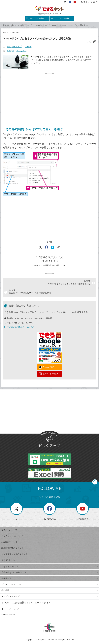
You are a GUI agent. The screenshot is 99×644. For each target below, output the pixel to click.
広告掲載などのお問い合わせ (49, 572)
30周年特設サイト (49, 542)
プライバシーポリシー (49, 584)
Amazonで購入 (49, 367)
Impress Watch (49, 615)
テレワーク (21, 51)
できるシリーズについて (49, 536)
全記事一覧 (49, 578)
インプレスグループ (49, 596)
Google (11, 25)
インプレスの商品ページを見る (19, 327)
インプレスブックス (49, 609)
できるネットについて (88, 2)
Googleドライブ (25, 25)
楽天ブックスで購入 (51, 374)
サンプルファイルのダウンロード (49, 554)
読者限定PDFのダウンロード (49, 548)
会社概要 (49, 590)
